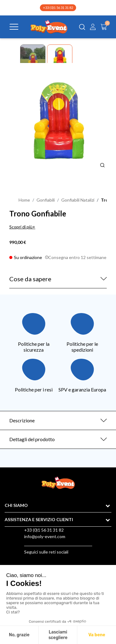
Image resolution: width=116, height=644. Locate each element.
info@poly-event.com (45, 536)
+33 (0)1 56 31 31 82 (58, 8)
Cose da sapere (30, 279)
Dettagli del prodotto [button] (32, 439)
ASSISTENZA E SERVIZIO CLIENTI (39, 519)
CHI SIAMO (16, 505)
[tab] (58, 420)
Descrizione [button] (22, 420)
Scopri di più (21, 227)
